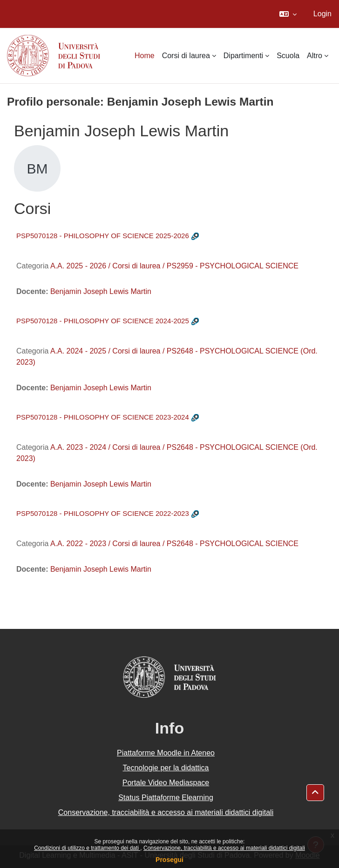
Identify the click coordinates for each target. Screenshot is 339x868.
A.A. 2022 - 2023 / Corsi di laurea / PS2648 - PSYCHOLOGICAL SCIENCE (174, 544)
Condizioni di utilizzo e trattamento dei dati (87, 848)
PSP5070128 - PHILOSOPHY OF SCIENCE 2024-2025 (103, 321)
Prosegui (169, 860)
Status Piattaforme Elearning (166, 798)
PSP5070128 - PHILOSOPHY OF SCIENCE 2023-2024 (103, 417)
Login (322, 14)
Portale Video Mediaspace (166, 783)
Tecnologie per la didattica (166, 768)
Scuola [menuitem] (288, 56)
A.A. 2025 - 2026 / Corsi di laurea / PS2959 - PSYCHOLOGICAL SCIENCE (174, 266)
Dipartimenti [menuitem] (243, 56)
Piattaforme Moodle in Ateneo (166, 753)
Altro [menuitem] (315, 56)
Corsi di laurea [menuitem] (186, 56)
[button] (288, 14)
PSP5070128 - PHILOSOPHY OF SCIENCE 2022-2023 (103, 513)
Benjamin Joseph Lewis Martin (101, 291)
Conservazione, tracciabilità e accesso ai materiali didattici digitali (224, 848)
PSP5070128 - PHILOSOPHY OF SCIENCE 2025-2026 (103, 236)
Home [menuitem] (145, 56)
